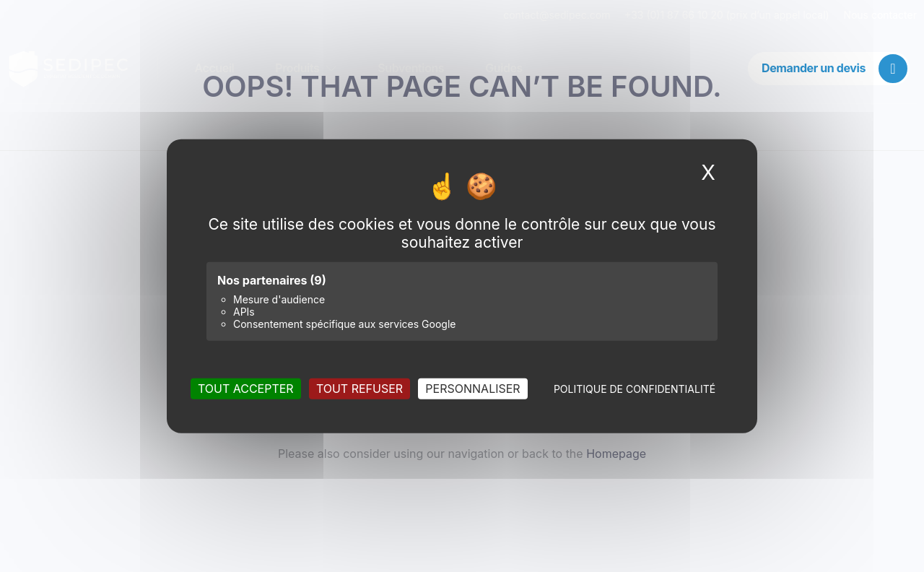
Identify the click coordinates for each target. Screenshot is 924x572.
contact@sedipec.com (564, 15)
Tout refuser (359, 388)
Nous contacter (880, 15)
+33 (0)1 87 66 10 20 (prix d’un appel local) (727, 15)
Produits (306, 69)
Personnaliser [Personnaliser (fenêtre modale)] (472, 388)
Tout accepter (246, 388)
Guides (505, 69)
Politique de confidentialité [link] (635, 388)
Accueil (215, 69)
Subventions (411, 69)
